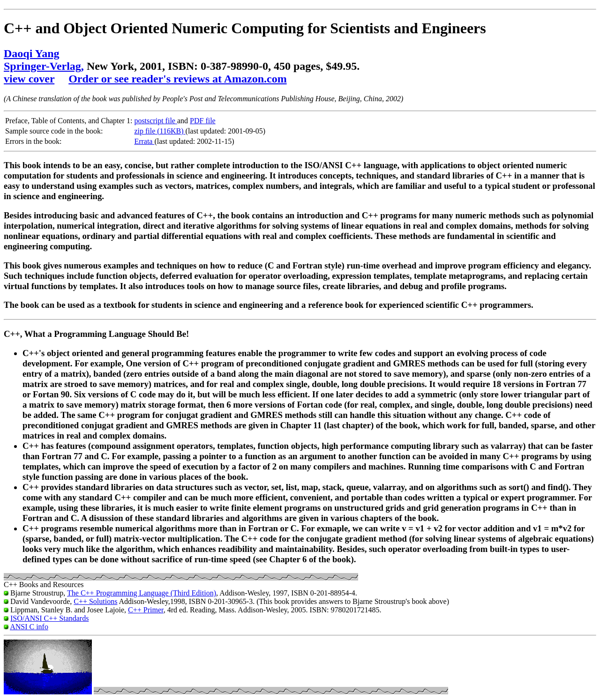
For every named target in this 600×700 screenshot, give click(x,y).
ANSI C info (29, 627)
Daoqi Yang (31, 53)
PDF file (203, 121)
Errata (144, 141)
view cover (29, 79)
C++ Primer (146, 610)
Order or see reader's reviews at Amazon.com (177, 79)
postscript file (156, 121)
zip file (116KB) (160, 131)
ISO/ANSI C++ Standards (49, 618)
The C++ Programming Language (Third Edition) (142, 593)
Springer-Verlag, (44, 66)
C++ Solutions (95, 601)
